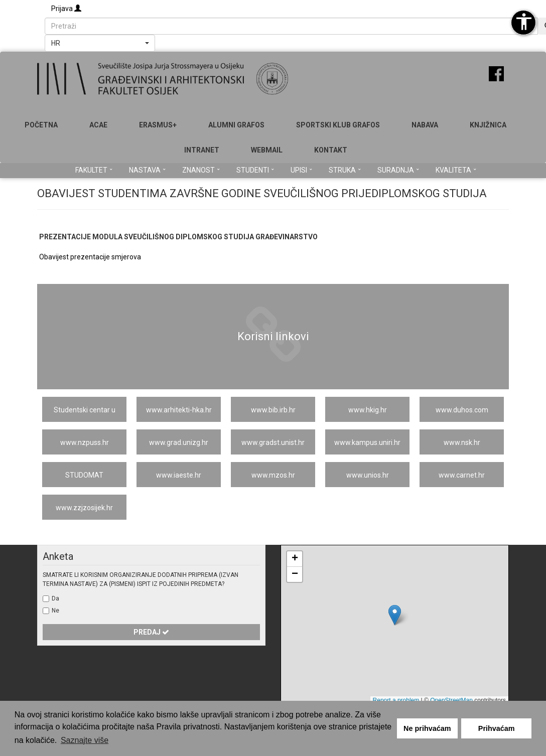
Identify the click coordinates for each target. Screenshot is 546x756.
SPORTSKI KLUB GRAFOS (338, 125)
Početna (41, 125)
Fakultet (94, 170)
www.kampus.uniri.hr (367, 442)
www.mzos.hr (273, 475)
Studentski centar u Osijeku (85, 414)
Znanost (201, 170)
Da (55, 598)
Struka (345, 170)
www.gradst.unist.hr (273, 442)
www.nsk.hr (462, 442)
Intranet (202, 150)
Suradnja (398, 170)
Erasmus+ (158, 125)
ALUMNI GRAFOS (236, 125)
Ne (55, 611)
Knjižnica (488, 125)
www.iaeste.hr (179, 475)
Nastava (147, 170)
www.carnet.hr (462, 475)
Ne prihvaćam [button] (427, 728)
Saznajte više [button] (85, 740)
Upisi (301, 170)
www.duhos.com (462, 410)
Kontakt (331, 150)
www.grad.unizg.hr (179, 442)
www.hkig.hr (368, 410)
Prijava (66, 9)
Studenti (255, 170)
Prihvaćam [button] (497, 728)
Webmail (267, 150)
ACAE (98, 125)
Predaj (151, 632)
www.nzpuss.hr (85, 442)
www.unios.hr (368, 475)
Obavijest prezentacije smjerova (90, 257)
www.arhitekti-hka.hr (179, 410)
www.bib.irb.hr (273, 410)
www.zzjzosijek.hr (84, 508)
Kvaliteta (456, 170)
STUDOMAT (84, 475)
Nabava (425, 125)
